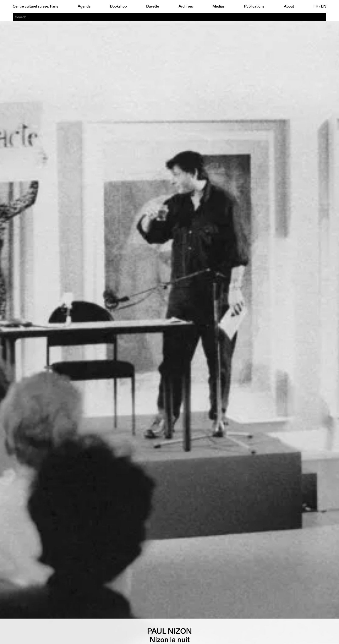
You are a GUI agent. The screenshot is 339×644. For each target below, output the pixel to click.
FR (316, 6)
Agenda (84, 6)
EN (324, 6)
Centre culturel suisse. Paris (35, 6)
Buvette (153, 6)
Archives (186, 6)
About (289, 6)
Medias (218, 6)
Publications (254, 6)
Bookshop (118, 6)
